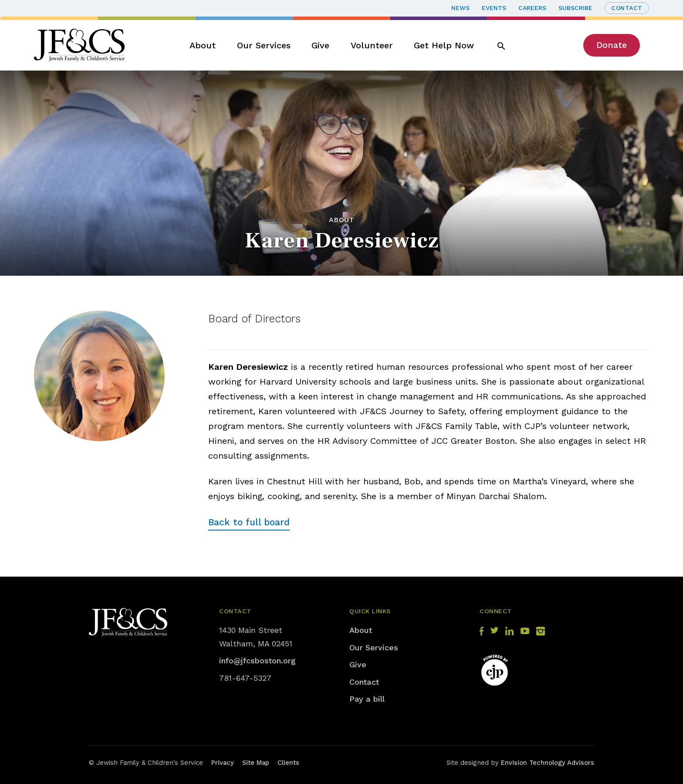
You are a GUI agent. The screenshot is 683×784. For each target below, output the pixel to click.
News (460, 8)
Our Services (264, 45)
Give (320, 45)
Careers (532, 8)
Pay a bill (367, 699)
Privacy (223, 763)
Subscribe (575, 8)
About (203, 45)
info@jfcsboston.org (257, 661)
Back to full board (249, 522)
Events (494, 8)
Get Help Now (444, 45)
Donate (612, 45)
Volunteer (372, 45)
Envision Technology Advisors (548, 763)
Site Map (256, 763)
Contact (627, 8)
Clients (288, 763)
